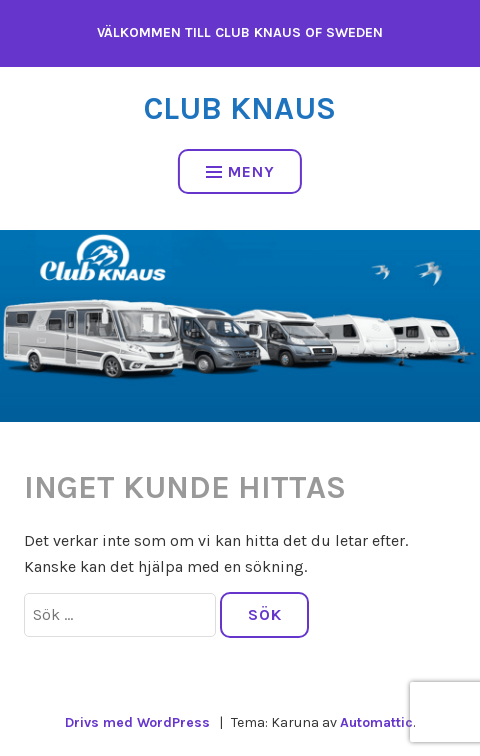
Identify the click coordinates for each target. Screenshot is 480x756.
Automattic (376, 722)
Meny (240, 171)
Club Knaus (240, 108)
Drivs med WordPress (137, 722)
